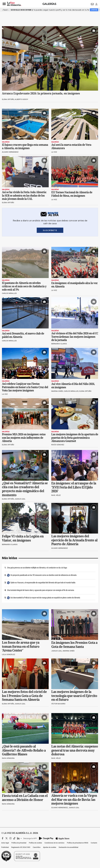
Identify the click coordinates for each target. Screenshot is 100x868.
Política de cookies (35, 843)
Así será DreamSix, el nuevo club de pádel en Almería (23, 335)
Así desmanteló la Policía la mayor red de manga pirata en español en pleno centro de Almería (45, 598)
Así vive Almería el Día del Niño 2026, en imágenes (73, 386)
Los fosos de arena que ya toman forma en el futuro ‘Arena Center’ (21, 646)
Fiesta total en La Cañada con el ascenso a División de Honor (25, 798)
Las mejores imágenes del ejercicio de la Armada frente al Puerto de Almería (74, 540)
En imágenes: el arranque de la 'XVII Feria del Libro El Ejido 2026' (74, 487)
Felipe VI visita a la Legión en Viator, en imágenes (23, 538)
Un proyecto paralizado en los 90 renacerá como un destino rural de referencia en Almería (43, 575)
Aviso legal (5, 843)
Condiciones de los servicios (54, 843)
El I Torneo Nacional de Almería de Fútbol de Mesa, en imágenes (72, 194)
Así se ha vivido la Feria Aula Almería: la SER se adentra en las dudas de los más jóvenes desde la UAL (24, 195)
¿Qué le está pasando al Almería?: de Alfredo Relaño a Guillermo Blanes (24, 750)
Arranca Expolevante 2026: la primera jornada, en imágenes (41, 93)
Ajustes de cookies (50, 847)
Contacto (94, 843)
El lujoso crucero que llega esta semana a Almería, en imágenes (25, 147)
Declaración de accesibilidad (68, 847)
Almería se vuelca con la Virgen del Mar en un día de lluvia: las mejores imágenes (74, 800)
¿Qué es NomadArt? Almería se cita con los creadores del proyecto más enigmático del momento (25, 489)
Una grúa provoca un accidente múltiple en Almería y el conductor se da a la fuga (37, 568)
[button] (4, 4)
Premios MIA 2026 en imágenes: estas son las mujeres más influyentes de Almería (24, 438)
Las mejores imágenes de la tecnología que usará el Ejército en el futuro (74, 696)
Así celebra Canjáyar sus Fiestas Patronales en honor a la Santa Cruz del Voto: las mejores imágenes (25, 387)
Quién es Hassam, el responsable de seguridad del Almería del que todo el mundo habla (43, 583)
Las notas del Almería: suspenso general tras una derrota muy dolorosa (75, 750)
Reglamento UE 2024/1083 (21, 847)
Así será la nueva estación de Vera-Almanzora (71, 147)
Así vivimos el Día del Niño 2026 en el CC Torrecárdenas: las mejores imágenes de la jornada (75, 337)
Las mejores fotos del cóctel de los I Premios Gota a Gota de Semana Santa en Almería (24, 696)
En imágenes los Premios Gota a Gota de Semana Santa (74, 645)
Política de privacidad (19, 843)
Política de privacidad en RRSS (78, 843)
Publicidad (5, 847)
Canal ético (37, 847)
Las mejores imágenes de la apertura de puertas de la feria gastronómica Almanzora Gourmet (75, 438)
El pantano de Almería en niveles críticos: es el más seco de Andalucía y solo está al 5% (24, 286)
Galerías (49, 4)
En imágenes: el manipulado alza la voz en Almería (74, 285)
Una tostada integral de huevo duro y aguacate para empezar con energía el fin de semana (40, 590)
